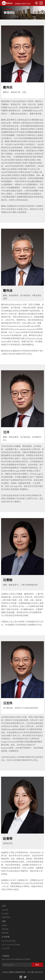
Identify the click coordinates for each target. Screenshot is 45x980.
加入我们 (5, 914)
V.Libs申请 (6, 948)
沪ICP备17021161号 (35, 972)
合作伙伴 (5, 910)
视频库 (4, 925)
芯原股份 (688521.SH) (22, 4)
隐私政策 (5, 933)
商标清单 (5, 929)
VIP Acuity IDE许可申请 (11, 945)
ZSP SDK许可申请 (9, 941)
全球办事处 (6, 917)
